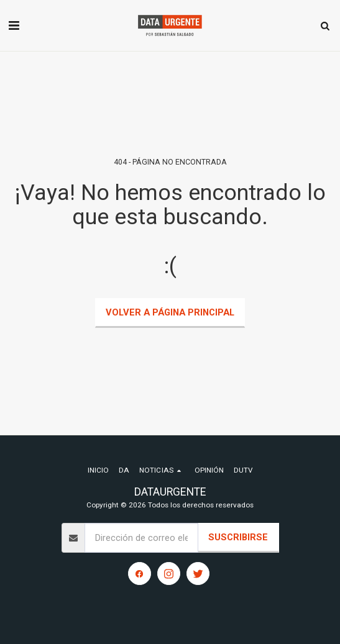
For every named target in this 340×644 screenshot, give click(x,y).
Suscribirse (238, 537)
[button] (14, 25)
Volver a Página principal (170, 312)
